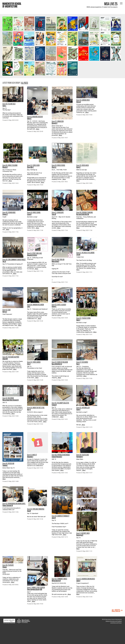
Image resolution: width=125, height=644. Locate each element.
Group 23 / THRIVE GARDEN (34, 362)
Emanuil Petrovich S (57, 457)
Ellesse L (5, 567)
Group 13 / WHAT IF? (32, 455)
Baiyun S (5, 312)
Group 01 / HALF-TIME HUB (58, 259)
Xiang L (4, 106)
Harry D (29, 409)
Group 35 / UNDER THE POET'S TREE (36, 408)
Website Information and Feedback (114, 621)
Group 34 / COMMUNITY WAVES (59, 579)
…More (37, 129)
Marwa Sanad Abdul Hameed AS (11, 400)
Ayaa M (29, 511)
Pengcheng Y (80, 457)
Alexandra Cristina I (32, 255)
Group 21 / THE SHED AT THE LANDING (85, 253)
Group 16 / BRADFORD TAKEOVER (35, 117)
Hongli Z (78, 167)
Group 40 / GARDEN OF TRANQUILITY (61, 516)
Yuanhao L (5, 465)
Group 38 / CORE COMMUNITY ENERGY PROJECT (14, 259)
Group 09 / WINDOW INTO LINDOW (36, 305)
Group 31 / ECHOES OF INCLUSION (60, 362)
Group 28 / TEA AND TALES (9, 104)
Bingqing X (55, 123)
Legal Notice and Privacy (116, 623)
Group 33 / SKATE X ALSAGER (59, 305)
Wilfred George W (56, 581)
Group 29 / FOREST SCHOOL (34, 212)
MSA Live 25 (111, 4)
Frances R (54, 405)
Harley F (78, 320)
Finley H (78, 409)
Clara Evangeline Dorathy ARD (35, 589)
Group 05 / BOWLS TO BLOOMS (10, 165)
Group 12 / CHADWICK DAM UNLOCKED (86, 579)
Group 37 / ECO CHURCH (82, 362)
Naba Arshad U (55, 261)
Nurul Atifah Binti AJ (57, 364)
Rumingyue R (80, 535)
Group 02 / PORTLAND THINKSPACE (36, 509)
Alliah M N (5, 359)
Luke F (29, 306)
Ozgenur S (5, 214)
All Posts (117, 610)
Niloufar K (5, 167)
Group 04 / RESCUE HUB (8, 463)
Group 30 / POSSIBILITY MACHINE (85, 212)
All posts (25, 83)
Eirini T (29, 364)
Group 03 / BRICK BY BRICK (58, 165)
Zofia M (78, 255)
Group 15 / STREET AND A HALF (35, 253)
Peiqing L (54, 306)
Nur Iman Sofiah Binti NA (83, 214)
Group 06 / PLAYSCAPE (8, 565)
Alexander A (30, 457)
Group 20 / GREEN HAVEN (83, 165)
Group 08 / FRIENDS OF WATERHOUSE (61, 455)
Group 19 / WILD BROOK (8, 398)
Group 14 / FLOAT (7, 310)
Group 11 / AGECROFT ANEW (83, 533)
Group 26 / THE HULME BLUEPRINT (11, 357)
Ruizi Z (78, 364)
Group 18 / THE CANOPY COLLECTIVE (60, 403)
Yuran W (54, 214)
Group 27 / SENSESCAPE (58, 212)
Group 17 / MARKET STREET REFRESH (36, 587)
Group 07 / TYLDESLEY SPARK (83, 318)
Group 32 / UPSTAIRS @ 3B (83, 408)
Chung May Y (30, 167)
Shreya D (79, 102)
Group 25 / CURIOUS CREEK (83, 100)
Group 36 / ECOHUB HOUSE (9, 212)
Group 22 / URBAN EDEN (58, 121)
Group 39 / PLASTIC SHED (83, 455)
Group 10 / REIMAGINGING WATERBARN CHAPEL (14, 504)
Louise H (29, 214)
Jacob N (54, 518)
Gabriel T (29, 119)
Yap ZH (4, 261)
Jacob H (78, 581)
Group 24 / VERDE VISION (33, 165)
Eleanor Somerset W (8, 505)
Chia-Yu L (54, 167)
